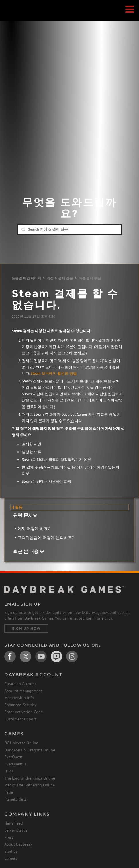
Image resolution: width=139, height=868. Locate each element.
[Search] (69, 229)
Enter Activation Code (24, 712)
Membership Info (19, 698)
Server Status (16, 830)
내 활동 (17, 507)
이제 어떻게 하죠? (34, 529)
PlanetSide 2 (15, 799)
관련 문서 (25, 515)
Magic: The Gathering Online (30, 785)
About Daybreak (18, 844)
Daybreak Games (19, 16)
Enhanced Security (20, 705)
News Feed (14, 823)
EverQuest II (15, 764)
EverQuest (13, 757)
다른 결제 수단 (90, 278)
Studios (11, 851)
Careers (11, 858)
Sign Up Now (26, 628)
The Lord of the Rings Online (30, 778)
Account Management (23, 691)
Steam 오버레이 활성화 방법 (54, 373)
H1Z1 (9, 771)
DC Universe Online (21, 743)
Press (9, 837)
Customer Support (20, 719)
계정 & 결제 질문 (60, 278)
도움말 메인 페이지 (26, 278)
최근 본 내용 (29, 551)
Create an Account (20, 684)
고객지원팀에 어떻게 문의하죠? (46, 538)
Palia (9, 792)
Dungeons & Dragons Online (30, 750)
